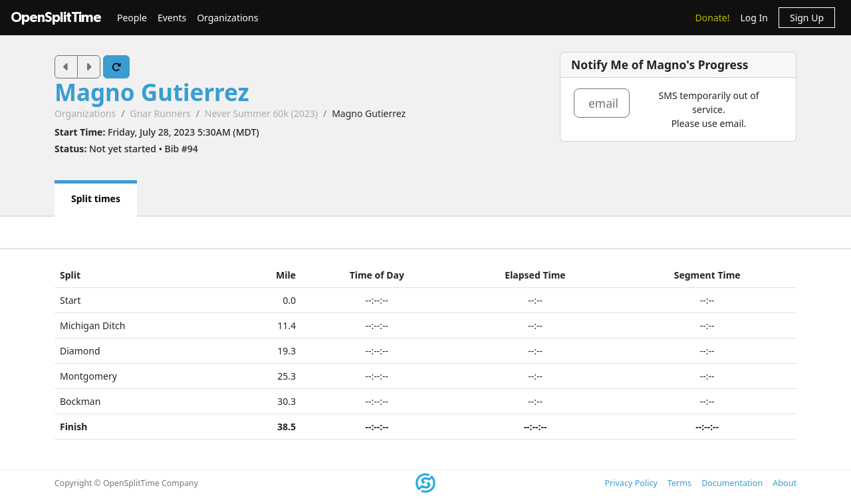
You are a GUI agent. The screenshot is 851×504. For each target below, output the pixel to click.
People (132, 18)
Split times (96, 198)
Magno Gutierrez (152, 92)
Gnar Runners (160, 113)
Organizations (227, 18)
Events (172, 18)
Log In (754, 18)
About (785, 483)
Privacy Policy (631, 483)
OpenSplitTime (56, 18)
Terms (679, 483)
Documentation (732, 483)
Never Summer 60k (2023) (261, 113)
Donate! (713, 18)
